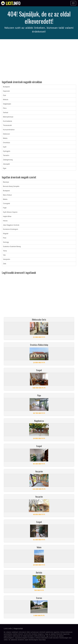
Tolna (5, 251)
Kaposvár (6, 91)
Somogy (6, 242)
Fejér (5, 208)
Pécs (5, 108)
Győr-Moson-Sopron (10, 212)
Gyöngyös (7, 151)
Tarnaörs (6, 155)
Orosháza (6, 143)
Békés (5, 138)
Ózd (5, 95)
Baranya (6, 182)
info (13, 3)
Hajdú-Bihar (7, 216)
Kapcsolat (18, 629)
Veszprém (7, 259)
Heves (5, 221)
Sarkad (6, 113)
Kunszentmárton (9, 130)
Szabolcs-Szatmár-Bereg (12, 247)
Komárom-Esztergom (11, 229)
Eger (5, 168)
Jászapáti (6, 164)
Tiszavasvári (7, 125)
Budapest (6, 87)
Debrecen (6, 134)
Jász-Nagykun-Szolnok (11, 225)
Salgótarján (7, 104)
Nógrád (6, 234)
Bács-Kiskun (7, 195)
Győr (5, 147)
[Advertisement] (39, 60)
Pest (5, 238)
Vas (4, 255)
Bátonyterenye (8, 117)
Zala (5, 264)
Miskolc (6, 100)
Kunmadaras (8, 121)
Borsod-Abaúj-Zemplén (11, 186)
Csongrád (6, 204)
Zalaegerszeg (8, 160)
